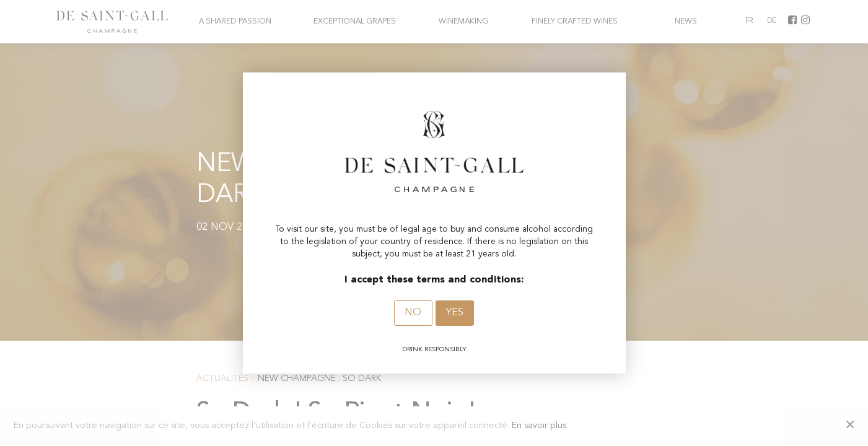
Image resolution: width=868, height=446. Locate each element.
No (413, 313)
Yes (455, 313)
